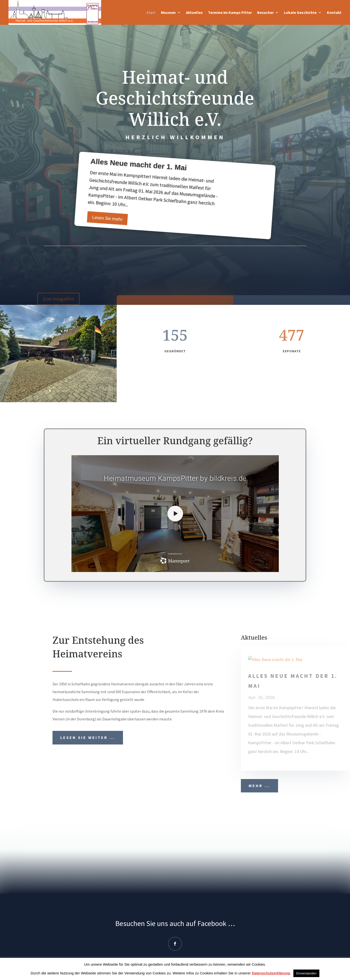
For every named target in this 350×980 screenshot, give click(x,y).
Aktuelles (194, 12)
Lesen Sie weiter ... (88, 737)
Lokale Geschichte (300, 12)
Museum (168, 12)
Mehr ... (259, 786)
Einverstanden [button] (306, 973)
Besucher (265, 12)
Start (151, 12)
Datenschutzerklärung (271, 973)
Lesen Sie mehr (107, 219)
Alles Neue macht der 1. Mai (139, 165)
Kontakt (334, 12)
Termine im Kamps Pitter (230, 12)
